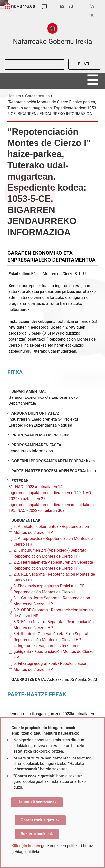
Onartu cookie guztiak (40, 820)
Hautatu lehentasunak (37, 802)
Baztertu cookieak (37, 834)
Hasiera (14, 96)
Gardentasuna (37, 96)
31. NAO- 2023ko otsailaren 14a (37, 487)
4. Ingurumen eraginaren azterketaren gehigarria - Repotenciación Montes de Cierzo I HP (55, 652)
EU (71, 7)
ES (62, 7)
